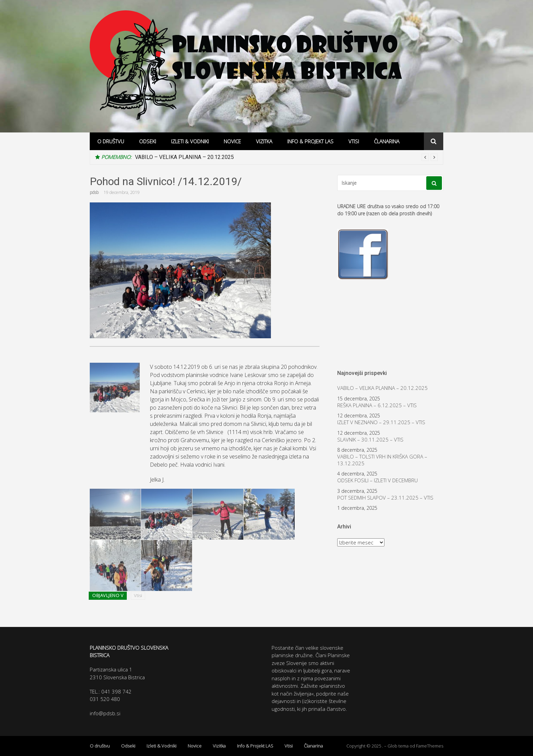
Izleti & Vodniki (190, 141)
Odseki (148, 141)
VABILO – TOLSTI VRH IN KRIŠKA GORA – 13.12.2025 (382, 460)
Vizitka (264, 141)
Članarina (387, 141)
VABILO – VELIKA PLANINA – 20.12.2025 (184, 157)
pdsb (94, 192)
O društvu (111, 141)
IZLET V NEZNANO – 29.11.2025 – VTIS (381, 422)
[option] (286, 157)
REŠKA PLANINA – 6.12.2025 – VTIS (377, 405)
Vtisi (354, 141)
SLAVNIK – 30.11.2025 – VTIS (370, 440)
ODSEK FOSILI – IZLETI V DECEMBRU (377, 480)
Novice (232, 141)
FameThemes (430, 746)
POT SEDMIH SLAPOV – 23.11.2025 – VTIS (385, 498)
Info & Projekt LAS (310, 141)
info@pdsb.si (105, 713)
